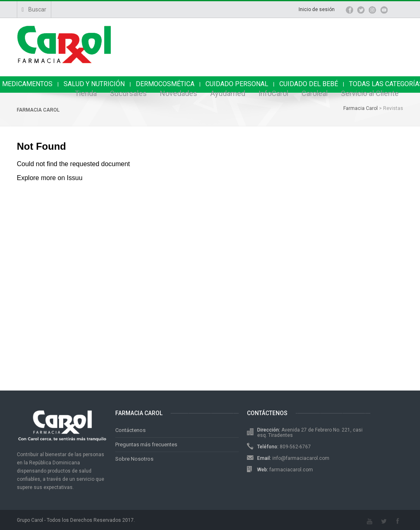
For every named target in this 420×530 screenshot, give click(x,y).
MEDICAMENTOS (27, 84)
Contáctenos (130, 430)
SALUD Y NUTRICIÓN (94, 84)
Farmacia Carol (38, 110)
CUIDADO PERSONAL (237, 84)
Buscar (34, 9)
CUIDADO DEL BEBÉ (309, 84)
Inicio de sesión (317, 9)
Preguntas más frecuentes (146, 444)
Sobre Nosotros (134, 459)
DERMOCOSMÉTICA (165, 84)
